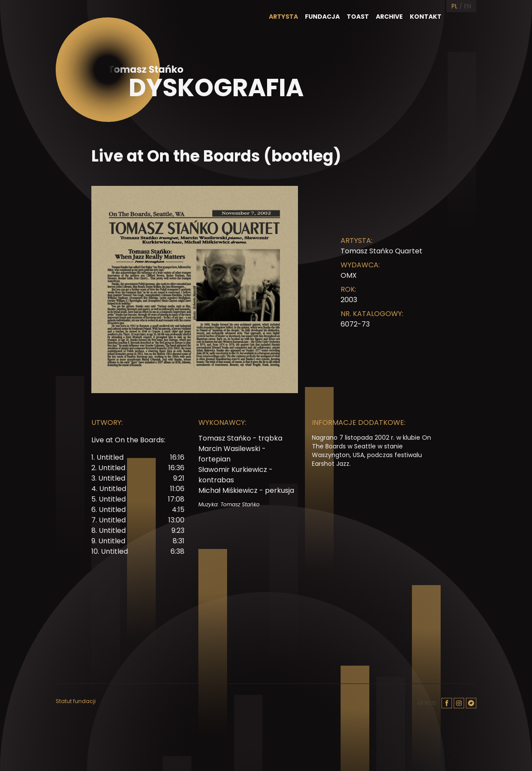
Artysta (283, 17)
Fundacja (322, 17)
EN (468, 6)
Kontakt (426, 17)
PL (455, 6)
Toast (358, 17)
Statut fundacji (76, 701)
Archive (389, 17)
